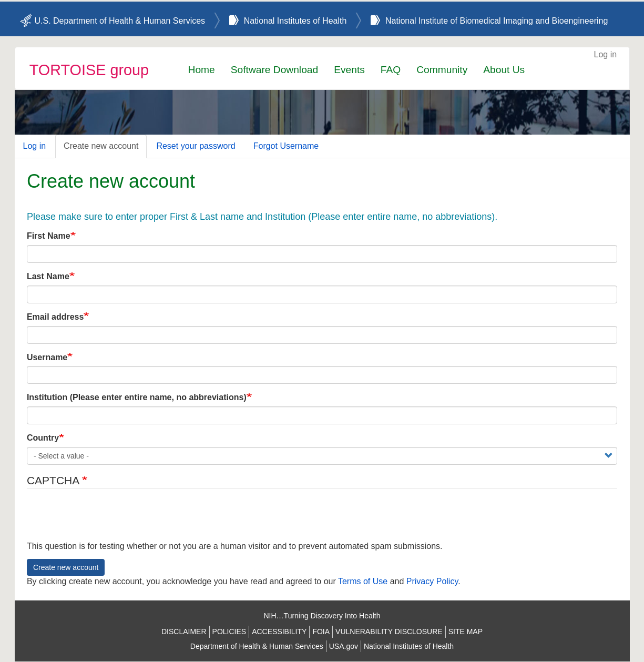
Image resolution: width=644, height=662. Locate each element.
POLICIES (229, 632)
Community (442, 70)
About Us (504, 70)
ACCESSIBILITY (279, 632)
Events (349, 70)
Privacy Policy (432, 581)
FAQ (391, 70)
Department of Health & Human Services (257, 646)
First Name (49, 236)
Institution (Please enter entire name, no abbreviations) (137, 397)
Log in (606, 54)
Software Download (274, 70)
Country (43, 438)
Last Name (48, 276)
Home (202, 70)
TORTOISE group (89, 70)
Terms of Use (363, 581)
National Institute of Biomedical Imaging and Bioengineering (497, 21)
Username (47, 357)
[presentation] (107, 520)
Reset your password (196, 146)
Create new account (101, 146)
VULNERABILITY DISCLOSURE (389, 632)
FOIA (321, 632)
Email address (55, 317)
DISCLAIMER (184, 632)
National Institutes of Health (295, 21)
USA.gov (344, 646)
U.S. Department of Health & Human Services (120, 21)
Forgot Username (286, 146)
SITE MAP (466, 632)
